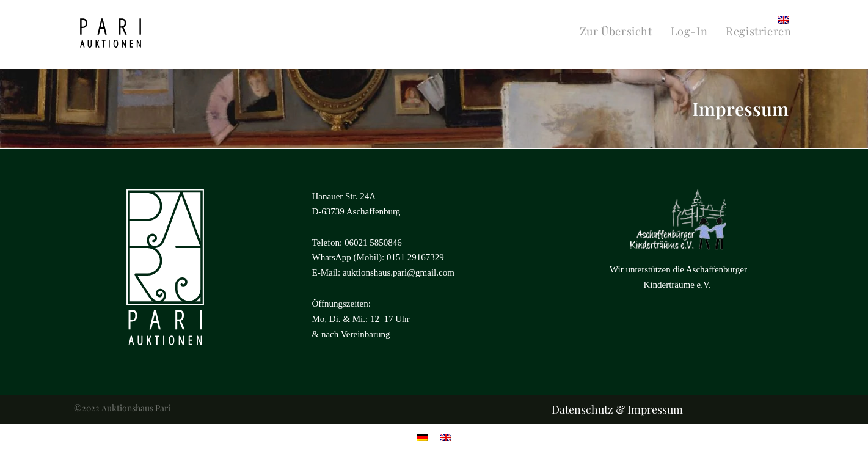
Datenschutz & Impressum (617, 409)
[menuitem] (784, 20)
